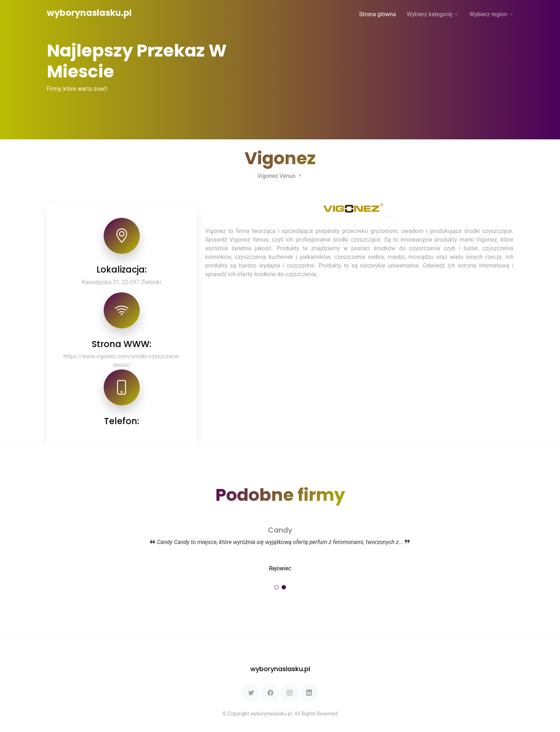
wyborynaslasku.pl (89, 13)
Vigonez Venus (280, 176)
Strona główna (378, 14)
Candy (280, 530)
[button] (277, 587)
